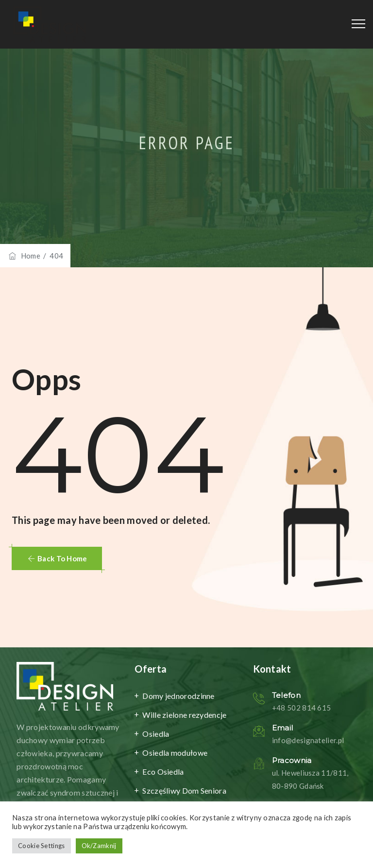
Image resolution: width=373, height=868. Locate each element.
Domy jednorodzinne (178, 696)
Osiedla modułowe (175, 753)
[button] (57, 558)
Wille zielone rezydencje (184, 715)
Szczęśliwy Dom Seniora (184, 790)
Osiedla (156, 734)
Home (24, 256)
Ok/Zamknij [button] (99, 846)
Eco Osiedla (163, 772)
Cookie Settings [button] (42, 846)
